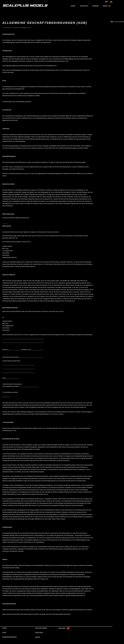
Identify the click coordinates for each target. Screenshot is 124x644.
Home (112, 22)
